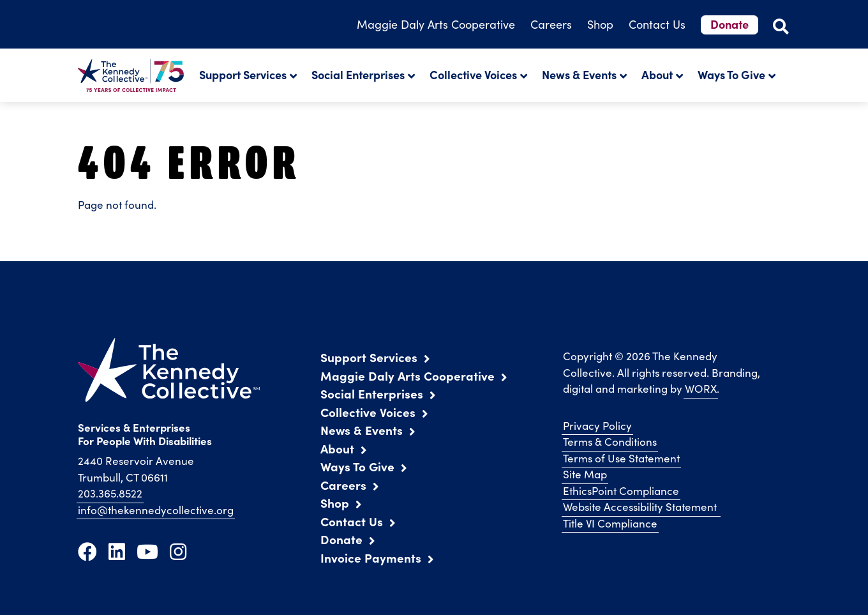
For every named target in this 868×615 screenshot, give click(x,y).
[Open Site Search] (781, 26)
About (657, 74)
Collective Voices (473, 74)
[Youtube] (147, 551)
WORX (701, 389)
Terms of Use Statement (621, 458)
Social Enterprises (358, 74)
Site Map (585, 474)
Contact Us (657, 24)
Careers (551, 24)
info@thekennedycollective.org (156, 510)
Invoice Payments (371, 558)
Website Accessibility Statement (641, 507)
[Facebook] (87, 551)
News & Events (579, 74)
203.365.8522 (110, 493)
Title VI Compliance (610, 523)
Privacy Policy (597, 426)
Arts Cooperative (436, 24)
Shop (600, 24)
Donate (730, 24)
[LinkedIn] (117, 551)
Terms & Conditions (610, 442)
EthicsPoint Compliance (621, 491)
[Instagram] (178, 551)
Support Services (243, 74)
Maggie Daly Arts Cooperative (408, 376)
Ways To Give (731, 74)
